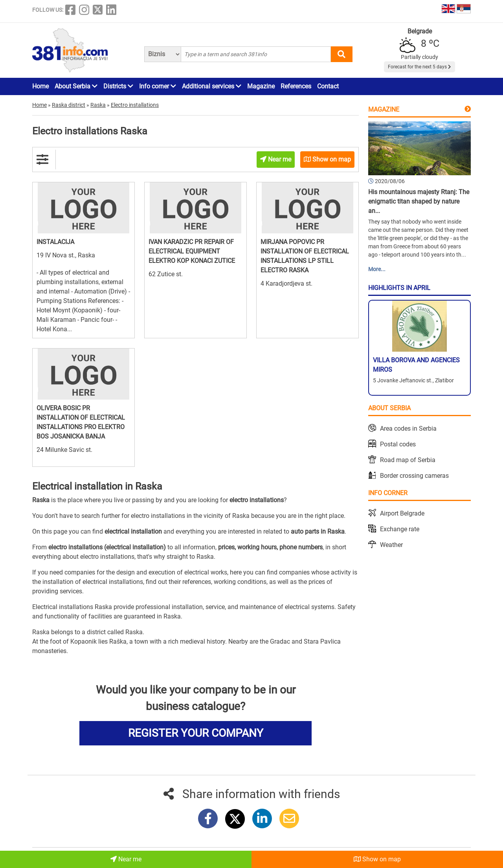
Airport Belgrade (402, 513)
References (296, 86)
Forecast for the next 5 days (419, 67)
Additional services (212, 86)
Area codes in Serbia (408, 428)
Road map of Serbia (408, 460)
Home (40, 86)
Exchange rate (400, 529)
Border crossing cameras (414, 476)
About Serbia (76, 86)
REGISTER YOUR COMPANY (196, 733)
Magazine (261, 86)
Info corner (158, 86)
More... (377, 269)
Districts (118, 86)
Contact (328, 86)
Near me (126, 859)
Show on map (377, 859)
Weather (391, 545)
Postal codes (398, 444)
